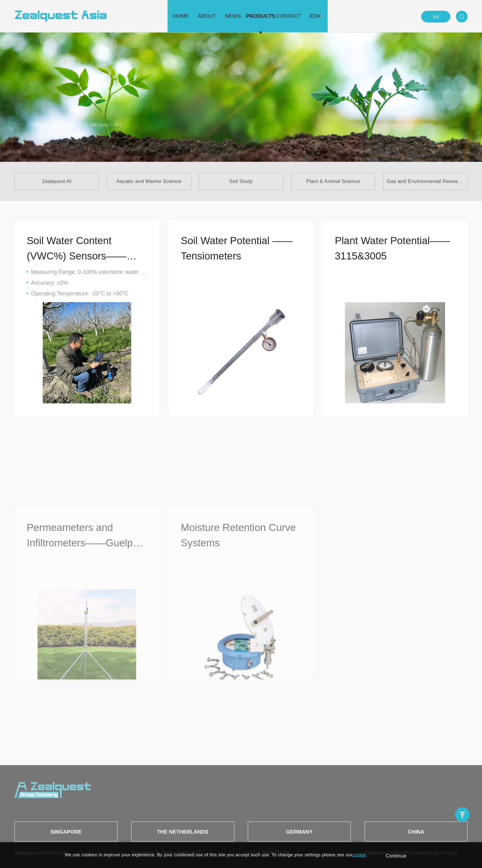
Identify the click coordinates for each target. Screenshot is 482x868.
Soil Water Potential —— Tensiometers (237, 248)
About (191, 16)
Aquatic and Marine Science (149, 181)
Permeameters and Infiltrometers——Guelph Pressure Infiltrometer (83, 619)
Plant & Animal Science (333, 181)
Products (266, 16)
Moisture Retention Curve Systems (238, 618)
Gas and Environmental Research (426, 181)
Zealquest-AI (57, 181)
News (229, 16)
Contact (304, 16)
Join (342, 16)
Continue (396, 856)
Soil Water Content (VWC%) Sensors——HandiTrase (77, 249)
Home (153, 16)
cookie (359, 855)
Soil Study (99, 125)
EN (436, 17)
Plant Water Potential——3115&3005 (392, 248)
